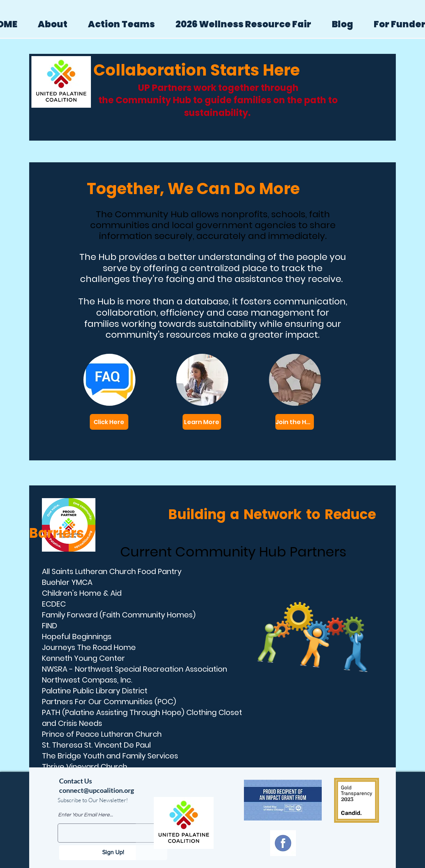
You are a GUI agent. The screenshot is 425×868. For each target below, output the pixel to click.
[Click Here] (109, 422)
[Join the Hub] (295, 422)
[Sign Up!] (113, 853)
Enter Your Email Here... (85, 815)
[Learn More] (202, 422)
